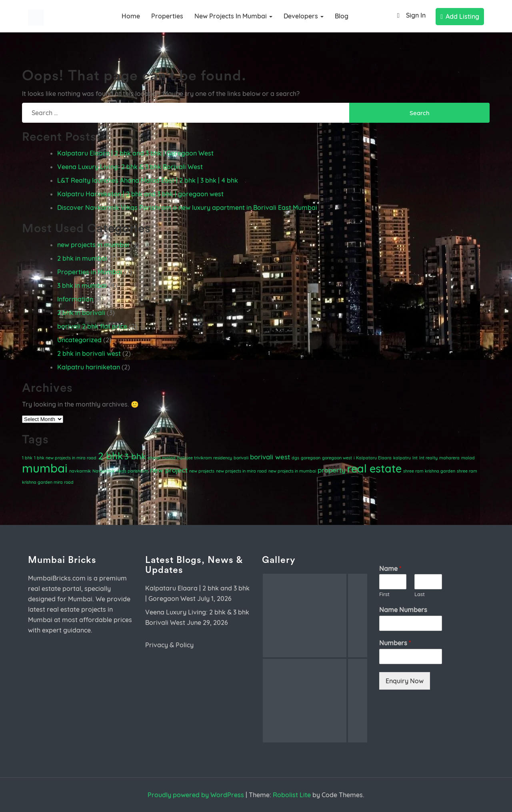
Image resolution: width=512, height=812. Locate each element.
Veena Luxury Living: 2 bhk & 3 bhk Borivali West (130, 167)
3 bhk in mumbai (82, 285)
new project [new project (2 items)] (169, 470)
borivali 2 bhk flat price (92, 326)
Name (390, 569)
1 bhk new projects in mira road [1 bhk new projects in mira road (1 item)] (65, 458)
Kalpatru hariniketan (89, 367)
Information (75, 299)
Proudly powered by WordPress (196, 795)
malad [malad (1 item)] (468, 458)
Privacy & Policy (169, 645)
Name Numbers (403, 610)
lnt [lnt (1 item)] (415, 458)
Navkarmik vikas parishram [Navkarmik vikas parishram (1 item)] (120, 471)
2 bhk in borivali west (89, 353)
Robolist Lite (292, 795)
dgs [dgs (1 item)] (295, 458)
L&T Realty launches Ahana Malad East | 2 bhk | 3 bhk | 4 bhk (148, 180)
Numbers (395, 643)
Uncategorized (79, 340)
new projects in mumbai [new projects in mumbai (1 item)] (292, 471)
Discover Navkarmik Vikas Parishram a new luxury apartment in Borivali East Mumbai (187, 207)
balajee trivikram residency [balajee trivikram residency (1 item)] (205, 458)
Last (420, 594)
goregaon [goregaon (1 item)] (311, 458)
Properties (167, 16)
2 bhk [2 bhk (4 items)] (110, 456)
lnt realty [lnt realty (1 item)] (428, 458)
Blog (342, 16)
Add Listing (460, 16)
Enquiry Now (405, 681)
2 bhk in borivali (81, 313)
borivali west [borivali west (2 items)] (270, 457)
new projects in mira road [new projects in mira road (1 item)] (241, 471)
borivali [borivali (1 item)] (241, 458)
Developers (304, 16)
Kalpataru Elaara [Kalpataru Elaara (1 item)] (374, 458)
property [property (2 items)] (332, 470)
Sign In (409, 16)
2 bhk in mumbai (82, 258)
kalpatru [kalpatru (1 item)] (402, 458)
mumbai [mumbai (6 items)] (45, 468)
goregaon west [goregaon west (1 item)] (337, 458)
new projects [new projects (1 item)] (202, 471)
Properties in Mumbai (90, 272)
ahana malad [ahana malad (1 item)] (162, 458)
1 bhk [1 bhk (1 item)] (27, 458)
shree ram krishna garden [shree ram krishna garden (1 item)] (429, 471)
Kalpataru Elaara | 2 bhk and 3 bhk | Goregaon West (135, 153)
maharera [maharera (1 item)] (449, 458)
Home (131, 16)
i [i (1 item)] (354, 458)
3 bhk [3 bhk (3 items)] (135, 456)
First (384, 594)
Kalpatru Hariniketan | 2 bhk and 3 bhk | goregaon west (140, 194)
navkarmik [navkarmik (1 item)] (80, 471)
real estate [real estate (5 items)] (374, 469)
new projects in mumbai (233, 16)
